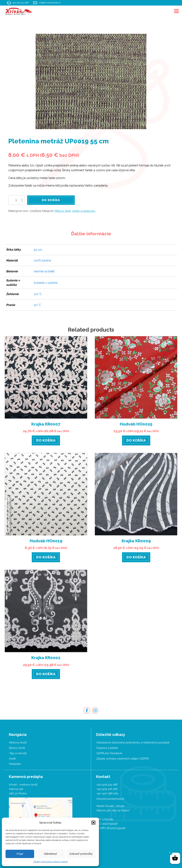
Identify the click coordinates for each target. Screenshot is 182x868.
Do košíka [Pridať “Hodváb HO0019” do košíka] (46, 557)
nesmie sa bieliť (44, 271)
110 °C (38, 294)
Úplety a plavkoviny (84, 211)
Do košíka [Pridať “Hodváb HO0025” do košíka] (136, 440)
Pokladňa (15, 764)
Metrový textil (63, 211)
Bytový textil (17, 748)
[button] (93, 823)
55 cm (38, 250)
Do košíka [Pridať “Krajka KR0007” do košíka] (46, 440)
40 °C (37, 305)
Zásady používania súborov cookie (50, 862)
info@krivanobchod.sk (50, 3)
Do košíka (51, 200)
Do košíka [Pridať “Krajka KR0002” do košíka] (46, 674)
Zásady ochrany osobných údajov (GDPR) (122, 759)
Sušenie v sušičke (46, 283)
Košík (12, 759)
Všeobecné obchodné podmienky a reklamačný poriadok (133, 743)
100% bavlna (42, 260)
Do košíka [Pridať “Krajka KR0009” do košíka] (136, 557)
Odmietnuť (50, 854)
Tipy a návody (18, 753)
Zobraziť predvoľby (81, 854)
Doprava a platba (107, 748)
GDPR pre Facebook (109, 753)
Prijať (20, 854)
